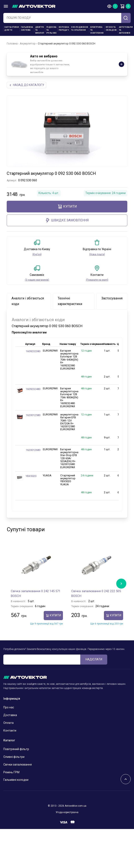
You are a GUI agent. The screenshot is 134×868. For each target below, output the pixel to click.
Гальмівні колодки (16, 780)
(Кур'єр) (37, 254)
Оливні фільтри (14, 757)
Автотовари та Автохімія (126, 30)
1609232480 (33, 389)
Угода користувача (67, 812)
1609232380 (33, 351)
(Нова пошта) (97, 254)
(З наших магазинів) (37, 280)
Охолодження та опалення (80, 29)
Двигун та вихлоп (40, 30)
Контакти (10, 730)
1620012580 (33, 415)
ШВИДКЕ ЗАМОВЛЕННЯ (67, 220)
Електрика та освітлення (97, 30)
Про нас (9, 707)
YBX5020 (31, 476)
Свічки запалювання (18, 765)
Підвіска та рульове (52, 30)
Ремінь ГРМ (11, 772)
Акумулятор (28, 44)
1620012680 (33, 450)
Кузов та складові (111, 29)
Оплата (8, 723)
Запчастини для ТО (12, 29)
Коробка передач (64, 29)
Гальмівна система (27, 29)
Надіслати (94, 659)
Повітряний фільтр (16, 749)
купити (67, 207)
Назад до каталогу (26, 85)
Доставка (10, 715)
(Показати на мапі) (97, 280)
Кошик (122, 6)
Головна (12, 44)
